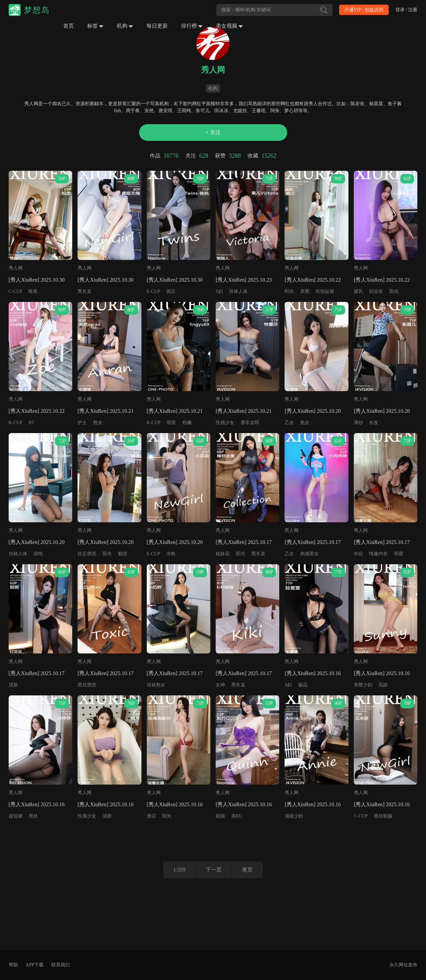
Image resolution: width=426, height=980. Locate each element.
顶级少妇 (294, 816)
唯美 (33, 291)
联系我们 (61, 965)
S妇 (219, 291)
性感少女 (225, 423)
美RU (237, 816)
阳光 (394, 291)
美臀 (305, 291)
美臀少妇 (363, 685)
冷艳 (171, 554)
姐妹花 (223, 554)
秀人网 (16, 268)
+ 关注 (213, 132)
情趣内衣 (378, 554)
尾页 (247, 870)
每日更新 (157, 26)
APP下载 (35, 965)
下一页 (214, 870)
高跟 (383, 685)
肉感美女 (310, 554)
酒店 (171, 291)
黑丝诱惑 (87, 685)
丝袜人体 (238, 291)
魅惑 (122, 554)
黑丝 (33, 816)
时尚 (289, 291)
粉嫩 (187, 423)
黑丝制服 (383, 816)
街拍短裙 (325, 291)
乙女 (289, 423)
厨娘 (220, 816)
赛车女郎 (250, 423)
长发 (374, 423)
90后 (358, 554)
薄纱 (358, 423)
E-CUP (153, 291)
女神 (220, 685)
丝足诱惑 (87, 554)
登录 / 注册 (407, 10)
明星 (171, 423)
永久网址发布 (403, 965)
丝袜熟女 (156, 685)
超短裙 (16, 816)
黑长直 (85, 291)
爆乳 (358, 291)
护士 (82, 423)
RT (31, 423)
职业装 (376, 291)
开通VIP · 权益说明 (364, 10)
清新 (13, 685)
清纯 (38, 554)
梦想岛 (37, 10)
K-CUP (16, 423)
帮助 (13, 965)
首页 (69, 26)
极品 (303, 685)
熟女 (98, 423)
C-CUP (15, 291)
